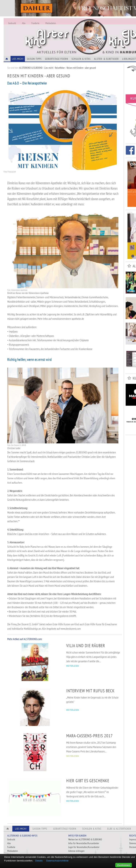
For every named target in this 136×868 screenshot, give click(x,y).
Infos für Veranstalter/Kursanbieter (84, 843)
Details (39, 861)
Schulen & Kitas (81, 59)
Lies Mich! (18, 59)
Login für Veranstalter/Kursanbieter (84, 847)
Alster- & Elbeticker (106, 59)
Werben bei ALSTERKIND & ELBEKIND (85, 839)
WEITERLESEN (73, 666)
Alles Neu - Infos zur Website (64, 33)
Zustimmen (124, 865)
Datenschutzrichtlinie (57, 861)
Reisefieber (60, 68)
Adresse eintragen (76, 851)
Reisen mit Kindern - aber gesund (81, 68)
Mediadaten (51, 23)
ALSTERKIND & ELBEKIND (31, 68)
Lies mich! (49, 68)
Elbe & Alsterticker (119, 829)
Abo (24, 23)
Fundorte (35, 23)
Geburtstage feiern (57, 59)
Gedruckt (12, 23)
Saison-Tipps (34, 59)
